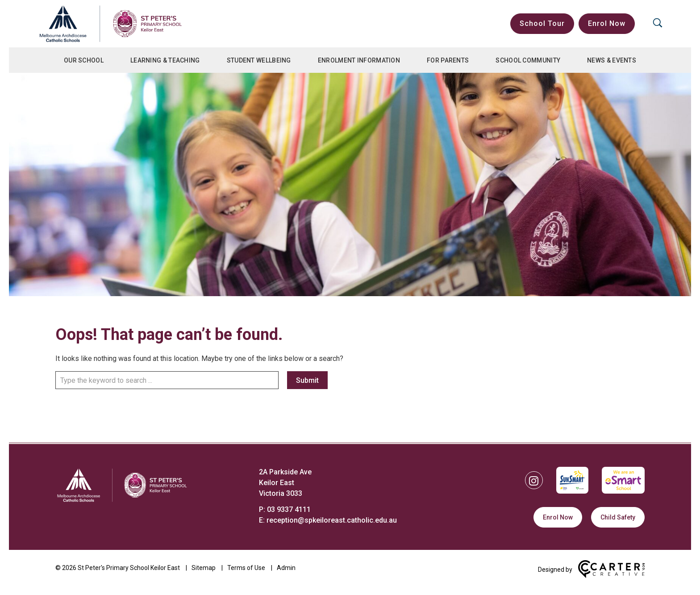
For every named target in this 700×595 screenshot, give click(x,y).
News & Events (612, 60)
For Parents (448, 60)
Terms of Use (246, 568)
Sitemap (204, 568)
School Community (528, 60)
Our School (84, 60)
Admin (286, 568)
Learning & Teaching (165, 60)
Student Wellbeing (259, 60)
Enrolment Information (359, 60)
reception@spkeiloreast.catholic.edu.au (332, 520)
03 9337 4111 (289, 509)
